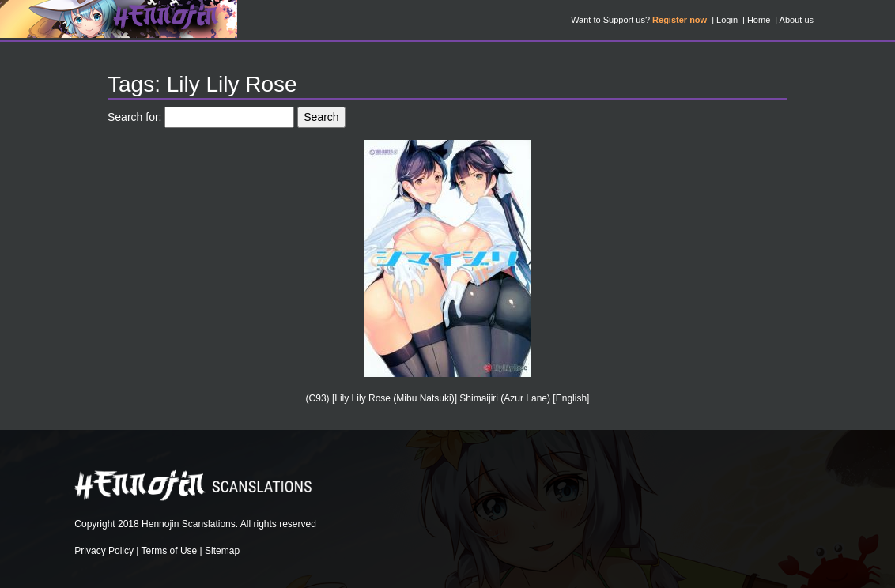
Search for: (134, 117)
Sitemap (222, 551)
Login (727, 20)
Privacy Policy (104, 551)
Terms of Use (170, 551)
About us (797, 20)
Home (759, 20)
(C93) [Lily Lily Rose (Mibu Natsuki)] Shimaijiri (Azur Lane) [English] (448, 398)
